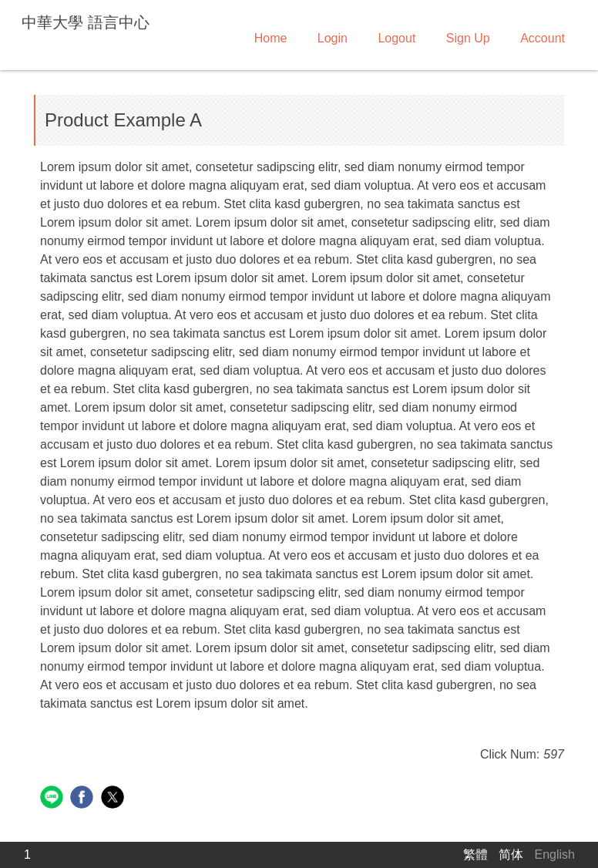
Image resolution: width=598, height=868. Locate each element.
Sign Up (468, 38)
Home (271, 38)
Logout (396, 38)
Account (543, 38)
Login (333, 38)
